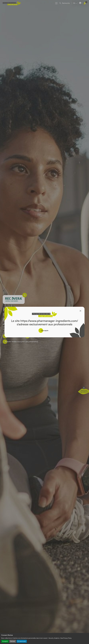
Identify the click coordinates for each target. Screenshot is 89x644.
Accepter (5, 641)
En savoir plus (22, 641)
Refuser (13, 641)
